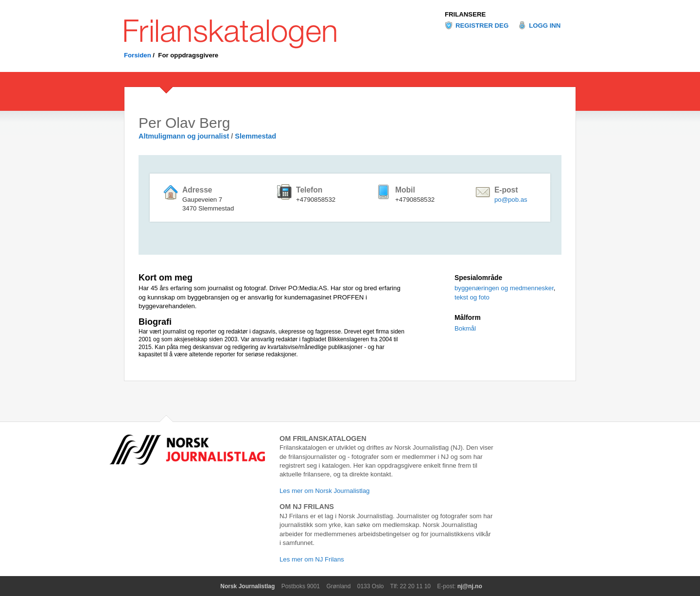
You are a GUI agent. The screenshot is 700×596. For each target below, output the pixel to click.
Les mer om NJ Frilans (312, 559)
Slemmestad (255, 136)
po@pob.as (511, 200)
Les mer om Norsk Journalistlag (324, 491)
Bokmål (465, 328)
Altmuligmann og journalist (184, 136)
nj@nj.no (470, 586)
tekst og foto (472, 297)
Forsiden (138, 55)
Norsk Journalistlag (247, 586)
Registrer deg (482, 26)
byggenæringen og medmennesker (504, 288)
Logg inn (545, 26)
